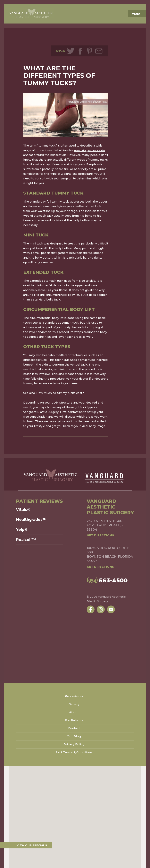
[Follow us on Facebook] (91, 609)
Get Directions (100, 535)
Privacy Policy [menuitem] (74, 744)
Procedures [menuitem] (74, 696)
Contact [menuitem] (74, 728)
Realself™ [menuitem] (26, 540)
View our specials (32, 845)
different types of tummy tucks (86, 160)
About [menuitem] (74, 712)
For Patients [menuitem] (74, 720)
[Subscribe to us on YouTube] (111, 609)
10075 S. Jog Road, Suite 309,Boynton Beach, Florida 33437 (110, 554)
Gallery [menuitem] (74, 704)
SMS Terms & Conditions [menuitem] (74, 752)
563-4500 (103, 580)
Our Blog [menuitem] (74, 736)
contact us (75, 412)
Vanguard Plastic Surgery (41, 412)
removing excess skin (89, 150)
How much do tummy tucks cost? (60, 393)
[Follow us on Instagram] (101, 609)
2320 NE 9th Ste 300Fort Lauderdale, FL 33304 (106, 525)
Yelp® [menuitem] (22, 530)
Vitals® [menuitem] (23, 510)
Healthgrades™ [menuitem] (31, 520)
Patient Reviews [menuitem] (39, 501)
